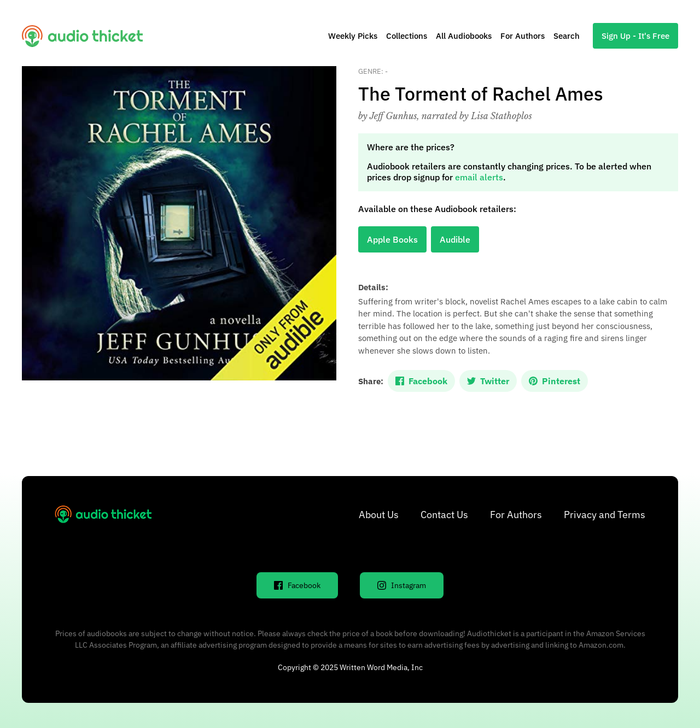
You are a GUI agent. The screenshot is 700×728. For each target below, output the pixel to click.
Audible (455, 239)
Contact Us (444, 515)
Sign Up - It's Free (635, 36)
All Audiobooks (464, 36)
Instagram (402, 585)
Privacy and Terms (605, 515)
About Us (379, 515)
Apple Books (392, 239)
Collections (407, 36)
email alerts (479, 177)
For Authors (523, 36)
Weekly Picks (353, 36)
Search (567, 36)
